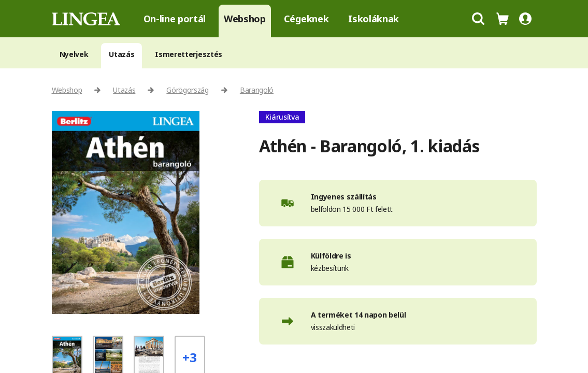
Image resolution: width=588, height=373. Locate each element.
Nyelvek (74, 54)
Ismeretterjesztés (189, 54)
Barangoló (257, 90)
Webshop (245, 19)
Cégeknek (306, 19)
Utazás (121, 54)
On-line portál (175, 19)
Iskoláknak (374, 19)
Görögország (187, 90)
